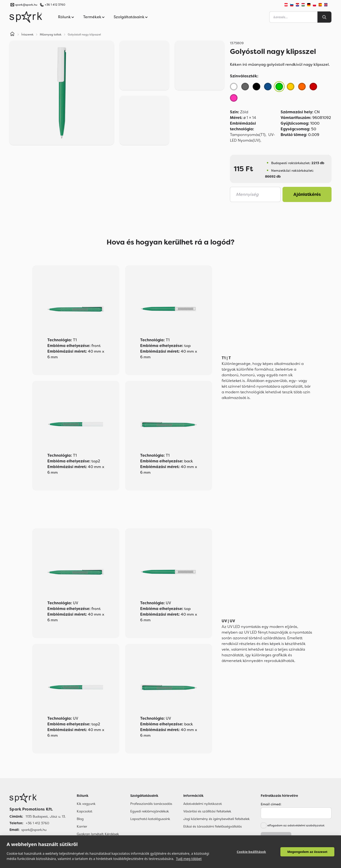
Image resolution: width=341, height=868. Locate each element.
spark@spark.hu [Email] (34, 830)
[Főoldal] (38, 798)
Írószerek (27, 35)
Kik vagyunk (86, 804)
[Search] (324, 17)
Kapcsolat (85, 811)
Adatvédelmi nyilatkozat (203, 804)
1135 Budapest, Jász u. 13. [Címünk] (46, 816)
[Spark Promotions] (26, 17)
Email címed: (271, 804)
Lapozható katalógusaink (150, 819)
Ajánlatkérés (307, 194)
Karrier (82, 826)
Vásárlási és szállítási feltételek (207, 811)
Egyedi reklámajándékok (150, 811)
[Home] (12, 35)
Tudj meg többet (189, 859)
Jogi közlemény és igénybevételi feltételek (216, 819)
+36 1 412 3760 (55, 5)
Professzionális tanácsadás (151, 804)
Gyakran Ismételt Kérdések (98, 834)
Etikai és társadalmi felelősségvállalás (213, 826)
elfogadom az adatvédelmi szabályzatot (296, 825)
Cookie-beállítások (251, 852)
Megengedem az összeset (307, 852)
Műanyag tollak (51, 35)
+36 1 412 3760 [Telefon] (38, 823)
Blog (80, 819)
